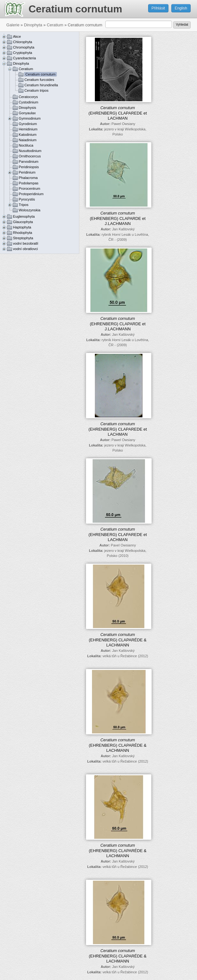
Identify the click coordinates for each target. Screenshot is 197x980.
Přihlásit (158, 8)
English (181, 8)
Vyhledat (182, 25)
